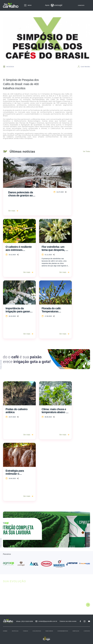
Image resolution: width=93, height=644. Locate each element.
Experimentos (63, 631)
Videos (26, 631)
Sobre (5, 631)
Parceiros (49, 631)
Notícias (15, 631)
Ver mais (13, 211)
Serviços (76, 631)
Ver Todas (86, 151)
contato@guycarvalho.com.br (48, 621)
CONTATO (81, 6)
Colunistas (37, 631)
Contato (87, 631)
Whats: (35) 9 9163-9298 (25, 621)
